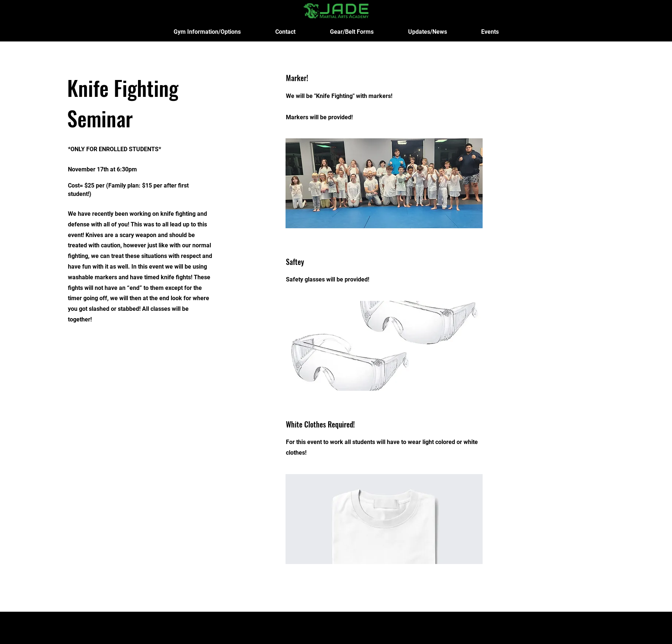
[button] (207, 32)
